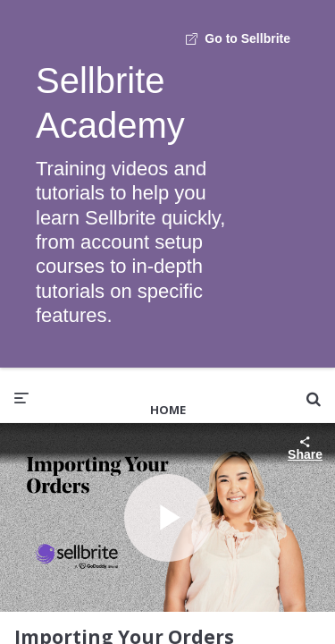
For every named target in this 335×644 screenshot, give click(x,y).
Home (168, 410)
